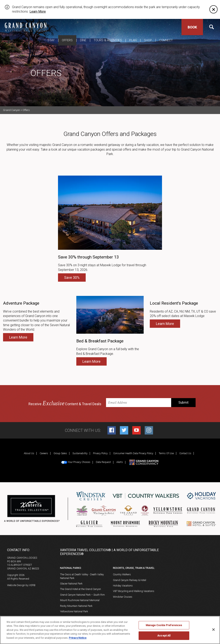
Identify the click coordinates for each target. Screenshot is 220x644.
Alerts (120, 462)
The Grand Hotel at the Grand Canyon (80, 589)
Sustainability (80, 453)
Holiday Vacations (123, 586)
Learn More (38, 11)
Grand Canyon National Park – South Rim (82, 595)
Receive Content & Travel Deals (65, 403)
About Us (29, 453)
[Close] (213, 9)
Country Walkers (122, 574)
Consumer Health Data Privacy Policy (133, 453)
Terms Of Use (166, 453)
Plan (133, 40)
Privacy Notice (78, 638)
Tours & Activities (108, 40)
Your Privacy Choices (76, 462)
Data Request (103, 462)
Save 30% (72, 277)
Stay (51, 40)
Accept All (164, 636)
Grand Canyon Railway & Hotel (130, 580)
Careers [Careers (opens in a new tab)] (44, 453)
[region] (110, 630)
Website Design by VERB (21, 585)
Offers (67, 40)
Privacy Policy (100, 453)
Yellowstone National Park (74, 611)
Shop (148, 40)
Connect (166, 40)
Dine (83, 40)
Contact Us (185, 453)
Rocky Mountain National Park (76, 606)
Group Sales (60, 453)
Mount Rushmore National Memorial (80, 600)
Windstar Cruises (123, 597)
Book (192, 27)
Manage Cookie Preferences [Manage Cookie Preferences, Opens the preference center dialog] (164, 625)
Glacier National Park (71, 584)
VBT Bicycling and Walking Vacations (134, 591)
